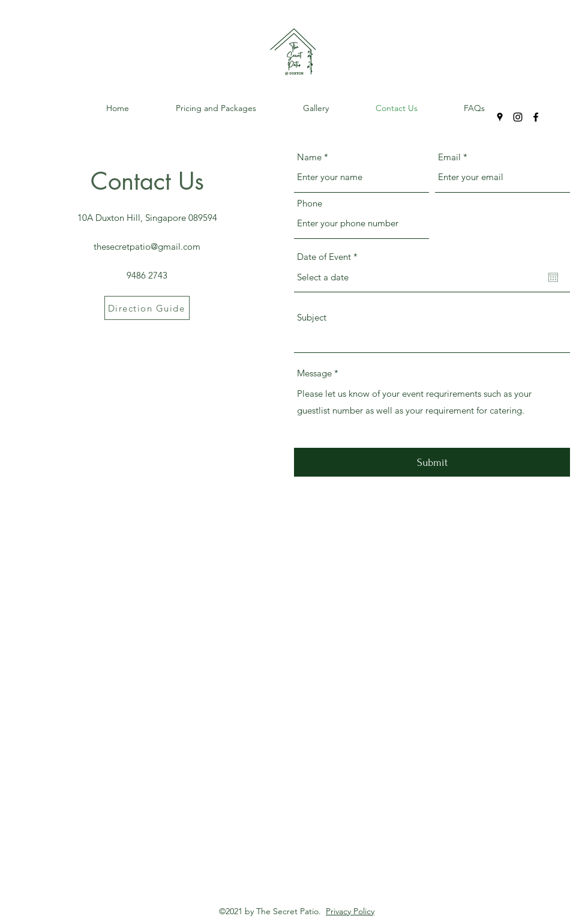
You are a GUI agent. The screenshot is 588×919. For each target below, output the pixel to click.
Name (309, 157)
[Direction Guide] (147, 308)
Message (314, 373)
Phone (310, 203)
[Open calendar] (553, 277)
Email (449, 157)
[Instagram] (518, 117)
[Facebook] (536, 117)
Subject (312, 317)
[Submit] (432, 463)
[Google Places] (500, 117)
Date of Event (330, 257)
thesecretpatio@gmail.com (147, 246)
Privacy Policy (350, 911)
